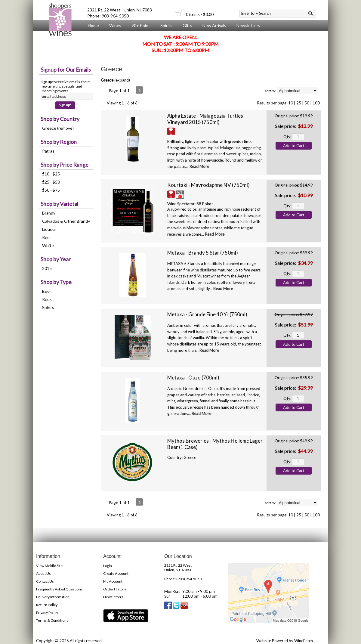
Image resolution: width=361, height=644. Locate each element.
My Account (113, 581)
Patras (48, 151)
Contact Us (45, 581)
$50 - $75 (51, 190)
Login (108, 566)
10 (291, 103)
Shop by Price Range (65, 165)
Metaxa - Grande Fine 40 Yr (207, 314)
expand (122, 80)
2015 (47, 268)
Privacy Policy (47, 613)
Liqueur (49, 229)
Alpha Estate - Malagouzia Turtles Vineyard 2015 (205, 119)
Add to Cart (294, 146)
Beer (47, 291)
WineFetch (304, 641)
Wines (114, 26)
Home (93, 25)
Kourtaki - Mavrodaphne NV (208, 185)
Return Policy (47, 605)
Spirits (165, 26)
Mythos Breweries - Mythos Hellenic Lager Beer (215, 444)
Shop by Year (56, 259)
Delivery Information (53, 597)
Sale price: (285, 126)
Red (46, 237)
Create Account (116, 573)
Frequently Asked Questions (59, 589)
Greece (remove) (58, 128)
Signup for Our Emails (66, 70)
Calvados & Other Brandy (66, 221)
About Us (95, 37)
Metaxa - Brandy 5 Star (203, 253)
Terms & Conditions (52, 620)
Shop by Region (59, 142)
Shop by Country (60, 119)
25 (299, 103)
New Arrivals (214, 25)
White (48, 245)
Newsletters (248, 25)
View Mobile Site (49, 566)
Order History (115, 589)
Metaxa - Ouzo (193, 378)
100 (316, 103)
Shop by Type (56, 282)
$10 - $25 (51, 174)
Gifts (186, 26)
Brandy (49, 213)
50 (307, 103)
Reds (47, 299)
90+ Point (141, 25)
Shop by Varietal (59, 204)
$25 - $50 (51, 182)
